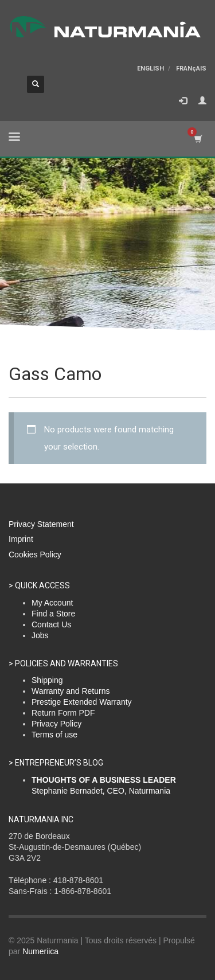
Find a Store (53, 614)
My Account (52, 603)
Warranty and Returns (71, 691)
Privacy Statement (41, 524)
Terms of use (54, 735)
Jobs (40, 635)
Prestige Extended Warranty (82, 702)
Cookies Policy (35, 555)
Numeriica (40, 951)
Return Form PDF (63, 713)
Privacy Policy (56, 724)
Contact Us (51, 624)
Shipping (47, 680)
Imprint (21, 539)
